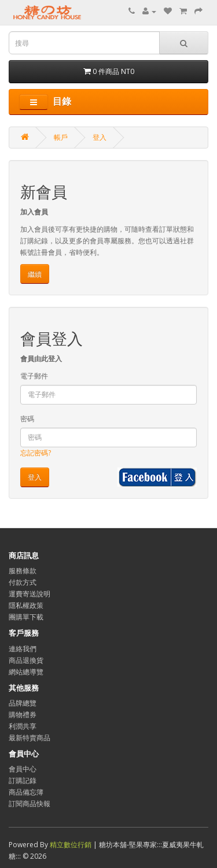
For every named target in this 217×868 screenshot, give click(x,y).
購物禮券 (23, 715)
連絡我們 (23, 649)
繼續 (35, 274)
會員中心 (23, 769)
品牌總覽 (23, 703)
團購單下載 (26, 617)
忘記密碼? (36, 453)
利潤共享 (23, 726)
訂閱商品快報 (30, 804)
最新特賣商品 (30, 738)
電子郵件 (34, 376)
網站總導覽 (26, 672)
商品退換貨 (26, 660)
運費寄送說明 (30, 594)
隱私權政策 (26, 605)
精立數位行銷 (71, 845)
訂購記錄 (23, 780)
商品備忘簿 (26, 792)
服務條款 (23, 571)
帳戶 (61, 137)
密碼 (27, 419)
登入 (100, 137)
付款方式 (23, 582)
